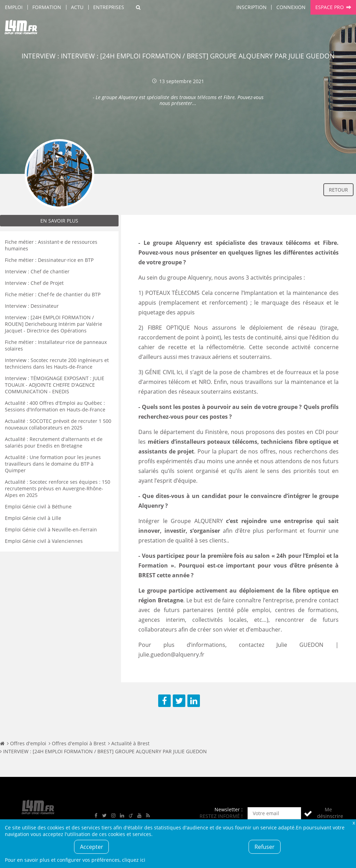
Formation (47, 7)
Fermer (354, 823)
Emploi (14, 7)
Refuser (265, 847)
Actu (77, 7)
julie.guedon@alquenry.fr (171, 654)
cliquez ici (134, 860)
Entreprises (109, 7)
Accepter (92, 847)
